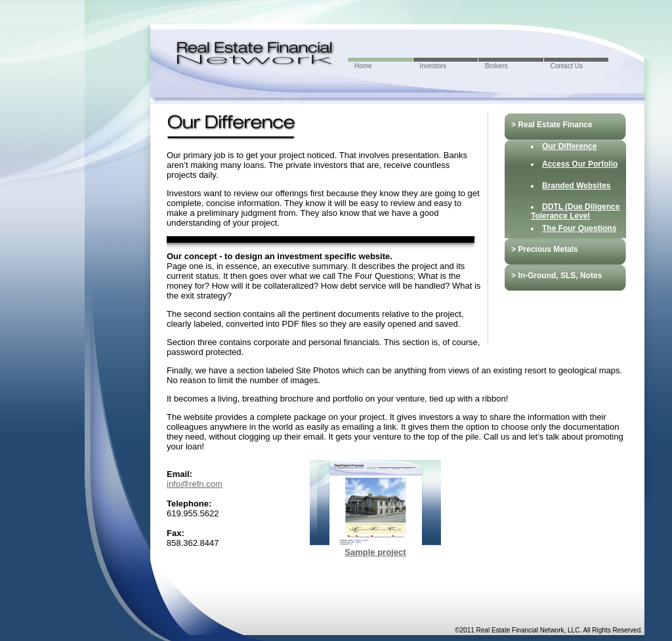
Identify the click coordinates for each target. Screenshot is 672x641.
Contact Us (567, 66)
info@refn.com (195, 484)
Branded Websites (576, 186)
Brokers (496, 66)
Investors (433, 66)
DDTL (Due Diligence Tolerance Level (575, 211)
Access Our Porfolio (580, 164)
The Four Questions (579, 228)
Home (363, 66)
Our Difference (569, 146)
